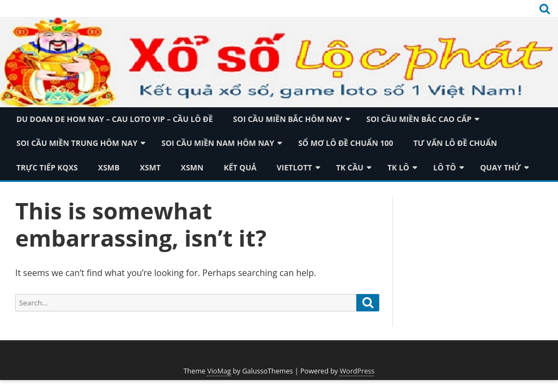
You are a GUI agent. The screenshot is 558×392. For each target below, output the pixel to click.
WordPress (357, 371)
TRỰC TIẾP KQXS (47, 167)
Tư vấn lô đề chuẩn (455, 143)
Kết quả (240, 167)
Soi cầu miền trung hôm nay (77, 143)
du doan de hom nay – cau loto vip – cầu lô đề (115, 119)
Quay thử (501, 167)
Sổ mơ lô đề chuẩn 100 (345, 143)
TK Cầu (350, 167)
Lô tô (445, 167)
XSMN (192, 167)
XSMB (109, 167)
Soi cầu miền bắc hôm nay (288, 119)
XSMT (150, 167)
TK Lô (398, 167)
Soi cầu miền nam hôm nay (218, 143)
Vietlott (295, 167)
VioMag (219, 371)
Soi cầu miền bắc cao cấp (419, 119)
